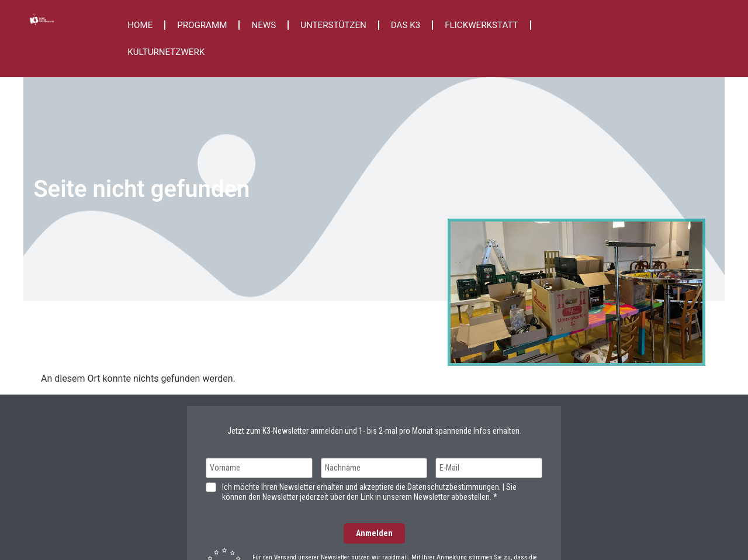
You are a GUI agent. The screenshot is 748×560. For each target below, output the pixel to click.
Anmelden (374, 533)
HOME (140, 25)
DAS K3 (406, 25)
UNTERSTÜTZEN (333, 25)
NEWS (264, 25)
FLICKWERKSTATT (481, 25)
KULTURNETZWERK (166, 52)
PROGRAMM (202, 25)
